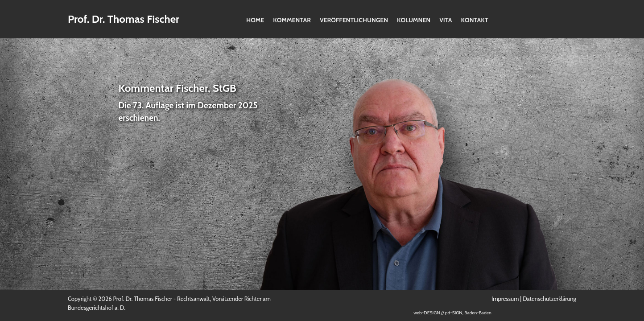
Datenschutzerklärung (549, 299)
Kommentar (292, 20)
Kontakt (475, 20)
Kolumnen (414, 20)
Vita (446, 20)
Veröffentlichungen (354, 20)
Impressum (505, 299)
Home (255, 20)
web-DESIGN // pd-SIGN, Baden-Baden (452, 313)
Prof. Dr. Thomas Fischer (124, 19)
